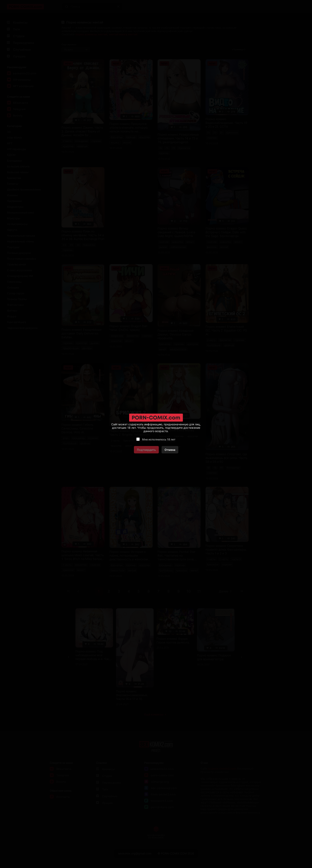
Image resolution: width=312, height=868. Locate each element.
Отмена (170, 450)
